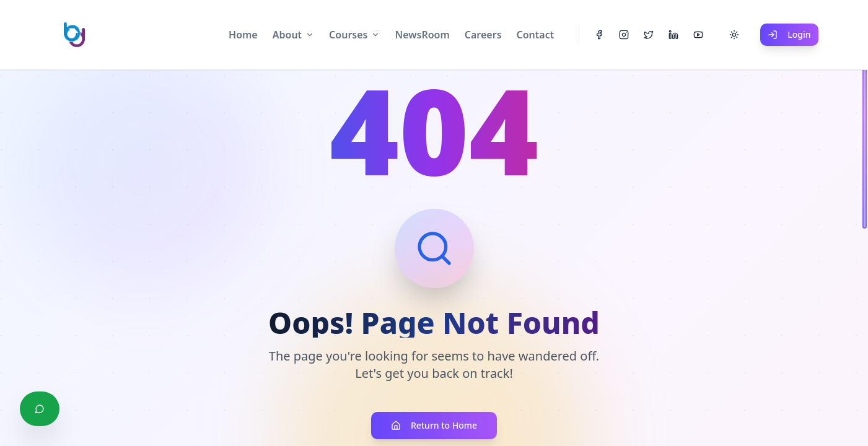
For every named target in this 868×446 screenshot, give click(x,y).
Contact (536, 35)
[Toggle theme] (734, 35)
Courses (348, 35)
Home (243, 35)
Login (789, 34)
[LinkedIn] (673, 35)
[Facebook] (599, 35)
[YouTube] (698, 35)
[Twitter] (649, 35)
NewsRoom (422, 35)
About (287, 35)
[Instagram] (624, 35)
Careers (483, 35)
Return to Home (434, 425)
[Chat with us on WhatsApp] (40, 409)
